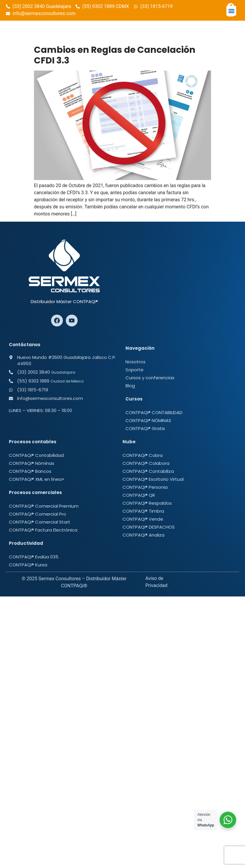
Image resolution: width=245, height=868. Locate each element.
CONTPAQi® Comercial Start (40, 522)
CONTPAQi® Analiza (143, 535)
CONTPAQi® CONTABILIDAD (154, 412)
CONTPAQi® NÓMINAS (148, 420)
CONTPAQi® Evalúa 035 (34, 557)
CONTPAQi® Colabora (146, 463)
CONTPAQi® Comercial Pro (37, 514)
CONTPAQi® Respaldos (147, 503)
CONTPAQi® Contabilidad (36, 455)
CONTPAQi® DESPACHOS (149, 527)
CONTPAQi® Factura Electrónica (43, 530)
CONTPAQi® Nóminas (32, 463)
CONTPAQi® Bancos (30, 471)
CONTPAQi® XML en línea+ (37, 479)
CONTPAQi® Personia (145, 487)
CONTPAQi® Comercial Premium (44, 506)
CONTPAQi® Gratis (145, 428)
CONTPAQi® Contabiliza (148, 471)
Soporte (134, 370)
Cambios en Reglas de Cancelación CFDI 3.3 (115, 55)
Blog (130, 386)
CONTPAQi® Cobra (143, 455)
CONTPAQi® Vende (143, 519)
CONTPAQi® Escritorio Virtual (153, 479)
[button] (231, 11)
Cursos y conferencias (150, 378)
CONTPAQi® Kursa (28, 565)
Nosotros (135, 362)
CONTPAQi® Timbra (143, 511)
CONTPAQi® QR (139, 495)
